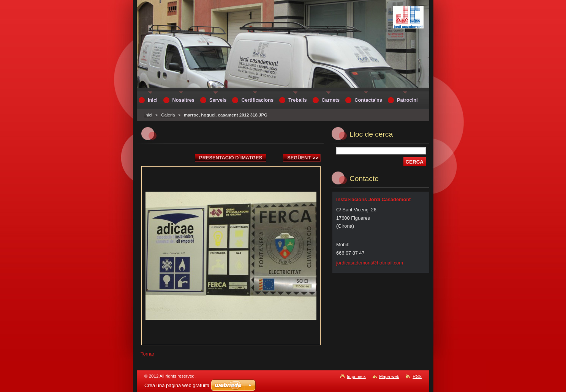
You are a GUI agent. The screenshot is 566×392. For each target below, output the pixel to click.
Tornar (147, 354)
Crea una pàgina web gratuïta (177, 385)
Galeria (168, 115)
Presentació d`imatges (231, 158)
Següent (303, 158)
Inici (148, 115)
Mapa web (389, 376)
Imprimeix (356, 376)
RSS (417, 376)
